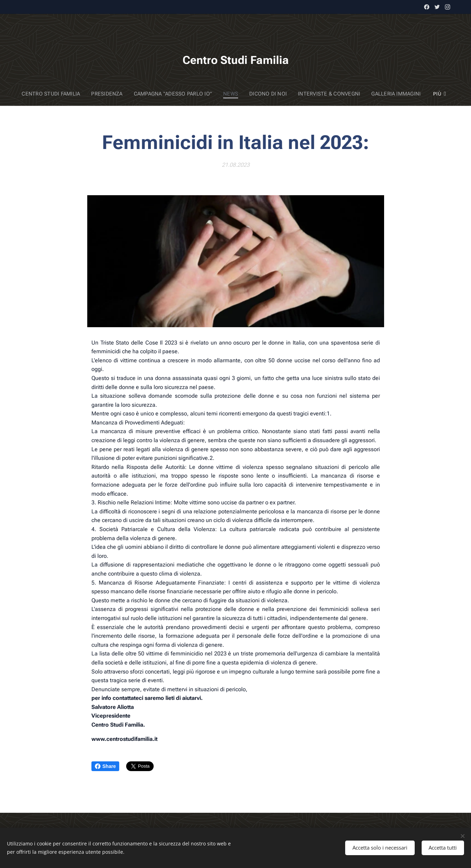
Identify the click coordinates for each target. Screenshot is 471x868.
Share (105, 766)
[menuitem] (56, 94)
